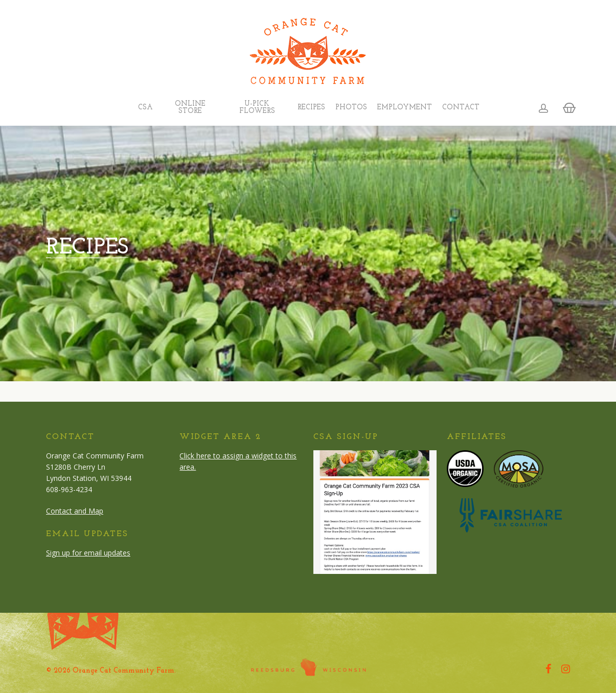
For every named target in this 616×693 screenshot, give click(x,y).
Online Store (190, 108)
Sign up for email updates (88, 553)
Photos (351, 108)
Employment (405, 108)
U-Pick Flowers (257, 108)
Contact (461, 108)
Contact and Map (75, 511)
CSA (145, 108)
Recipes (311, 108)
